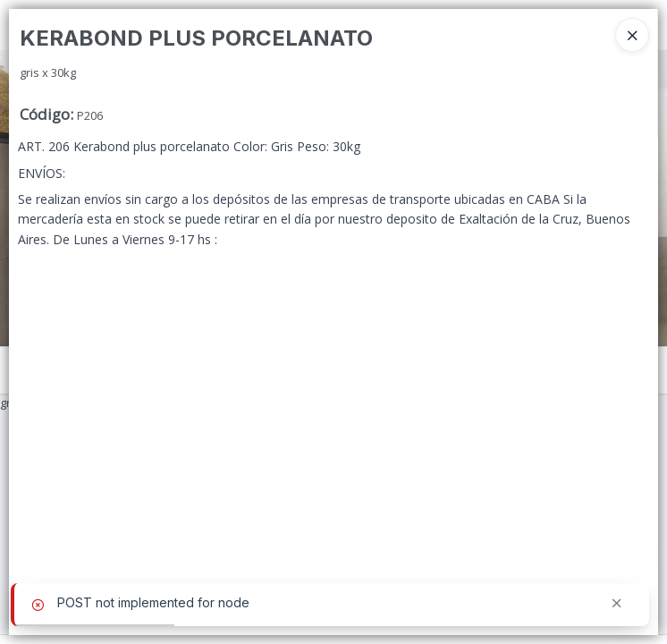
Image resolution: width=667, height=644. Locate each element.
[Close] (632, 35)
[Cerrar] (617, 603)
